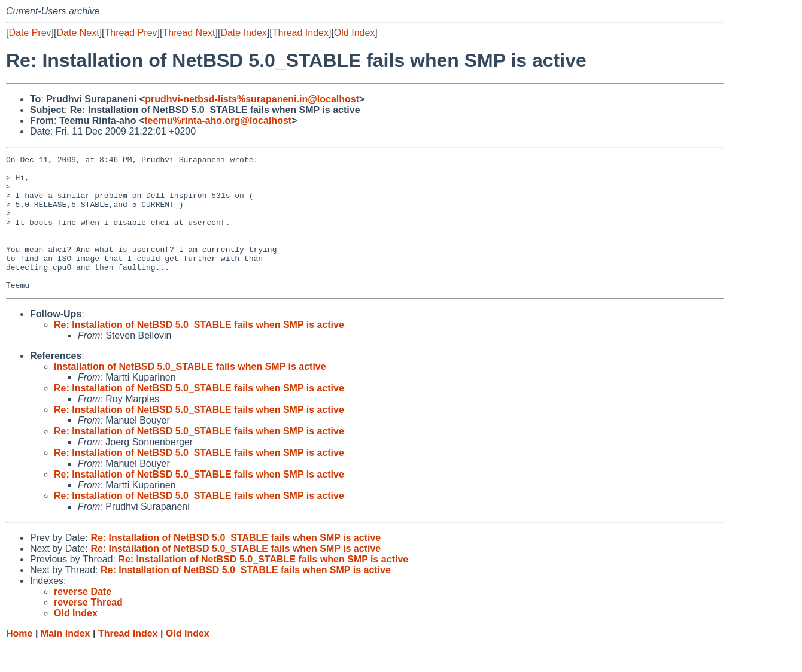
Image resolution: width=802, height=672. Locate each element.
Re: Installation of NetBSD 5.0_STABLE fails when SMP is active (199, 352)
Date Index (243, 33)
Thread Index (300, 33)
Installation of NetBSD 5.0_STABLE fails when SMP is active (190, 393)
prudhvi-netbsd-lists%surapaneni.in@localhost (252, 99)
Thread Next (189, 33)
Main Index (66, 660)
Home (19, 660)
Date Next (78, 33)
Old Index (354, 33)
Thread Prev (131, 33)
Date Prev (30, 33)
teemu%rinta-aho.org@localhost (218, 121)
